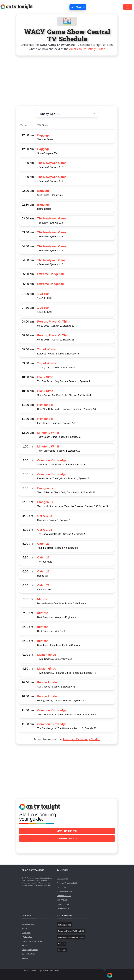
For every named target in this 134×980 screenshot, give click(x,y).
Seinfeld (25, 945)
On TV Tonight (62, 879)
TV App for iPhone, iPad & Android (71, 931)
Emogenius (45, 488)
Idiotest (42, 599)
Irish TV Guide (62, 900)
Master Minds (47, 655)
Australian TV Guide (64, 891)
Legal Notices (43, 971)
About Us (61, 944)
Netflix (24, 928)
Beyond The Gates (29, 954)
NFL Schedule (27, 937)
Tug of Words (47, 349)
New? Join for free (67, 831)
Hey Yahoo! (45, 405)
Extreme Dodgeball (51, 274)
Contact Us (62, 950)
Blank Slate (45, 377)
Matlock (25, 958)
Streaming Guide (28, 924)
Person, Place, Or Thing (54, 322)
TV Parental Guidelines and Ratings (71, 937)
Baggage (43, 135)
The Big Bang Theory (30, 950)
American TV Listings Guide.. (81, 739)
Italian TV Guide (63, 908)
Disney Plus (26, 933)
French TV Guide (63, 904)
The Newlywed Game (52, 163)
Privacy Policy (54, 971)
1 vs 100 (43, 294)
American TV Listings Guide (87, 49)
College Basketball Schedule (32, 941)
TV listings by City (64, 925)
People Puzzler (48, 682)
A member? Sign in (67, 838)
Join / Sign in (78, 7)
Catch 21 (43, 544)
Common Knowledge (52, 460)
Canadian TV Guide (64, 896)
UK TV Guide (62, 887)
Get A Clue (45, 516)
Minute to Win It (48, 433)
